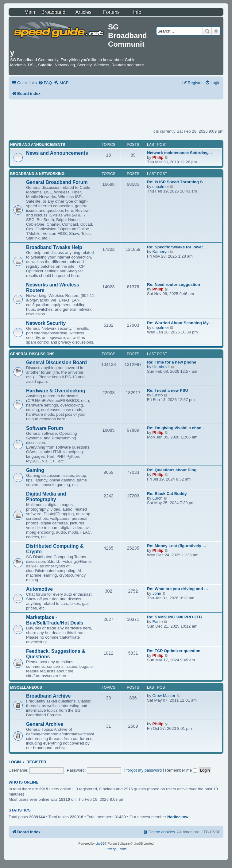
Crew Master (164, 696)
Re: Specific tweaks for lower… (177, 247)
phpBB (100, 844)
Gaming (35, 470)
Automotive (39, 589)
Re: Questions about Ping (172, 470)
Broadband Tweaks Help (54, 247)
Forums (111, 12)
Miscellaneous (26, 687)
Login (15, 762)
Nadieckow (178, 817)
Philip (158, 157)
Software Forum (44, 428)
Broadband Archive (48, 696)
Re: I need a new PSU (168, 390)
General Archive (45, 724)
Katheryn (161, 252)
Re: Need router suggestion (174, 284)
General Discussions (32, 354)
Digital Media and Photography (46, 497)
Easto (158, 395)
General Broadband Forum (57, 182)
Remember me (181, 770)
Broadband (53, 12)
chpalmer (161, 187)
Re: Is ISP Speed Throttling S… (177, 182)
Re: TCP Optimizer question (174, 651)
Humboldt (161, 367)
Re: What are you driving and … (178, 589)
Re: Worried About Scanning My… (180, 323)
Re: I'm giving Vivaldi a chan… (176, 428)
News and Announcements (38, 145)
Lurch (158, 498)
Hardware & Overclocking (56, 391)
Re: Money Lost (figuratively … (177, 546)
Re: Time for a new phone (172, 362)
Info (137, 12)
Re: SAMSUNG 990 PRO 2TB (174, 617)
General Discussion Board (56, 362)
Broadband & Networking (37, 174)
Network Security (46, 323)
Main (30, 12)
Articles (83, 12)
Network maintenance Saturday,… (180, 153)
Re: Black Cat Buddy (167, 494)
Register (36, 762)
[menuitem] (45, 83)
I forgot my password (143, 770)
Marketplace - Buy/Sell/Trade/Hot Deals (55, 620)
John (157, 593)
